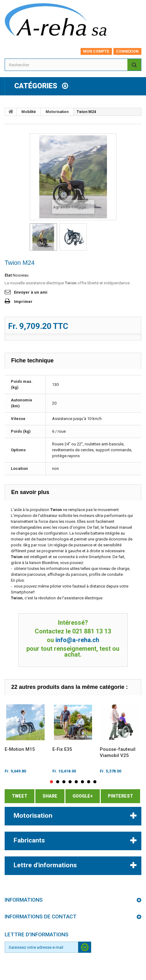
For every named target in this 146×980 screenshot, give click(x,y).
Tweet (20, 796)
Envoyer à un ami (31, 292)
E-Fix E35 (62, 749)
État (8, 275)
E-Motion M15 (20, 749)
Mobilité (29, 112)
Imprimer (23, 302)
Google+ (83, 796)
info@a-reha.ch (77, 640)
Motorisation (57, 112)
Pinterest (120, 796)
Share (50, 796)
